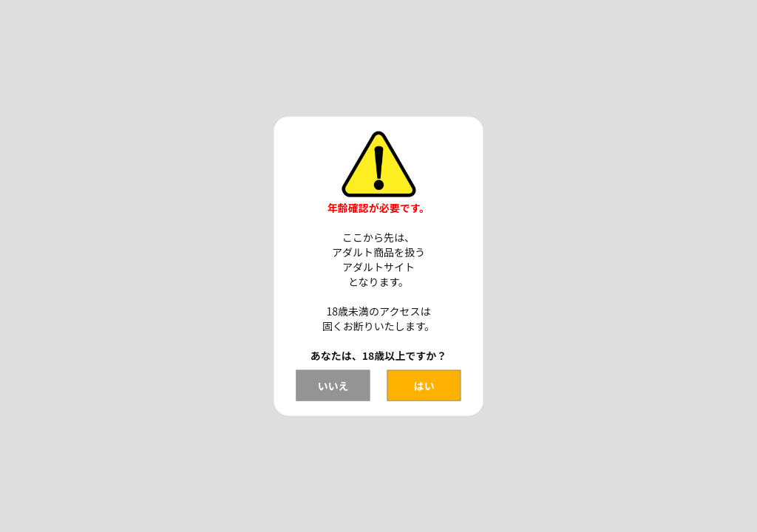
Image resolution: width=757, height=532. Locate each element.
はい (424, 385)
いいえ (333, 385)
